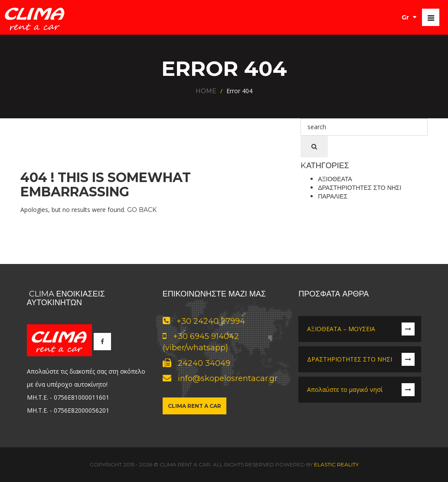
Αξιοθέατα (335, 179)
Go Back (142, 210)
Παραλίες (333, 196)
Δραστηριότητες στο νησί (360, 188)
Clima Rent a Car (195, 406)
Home (206, 91)
